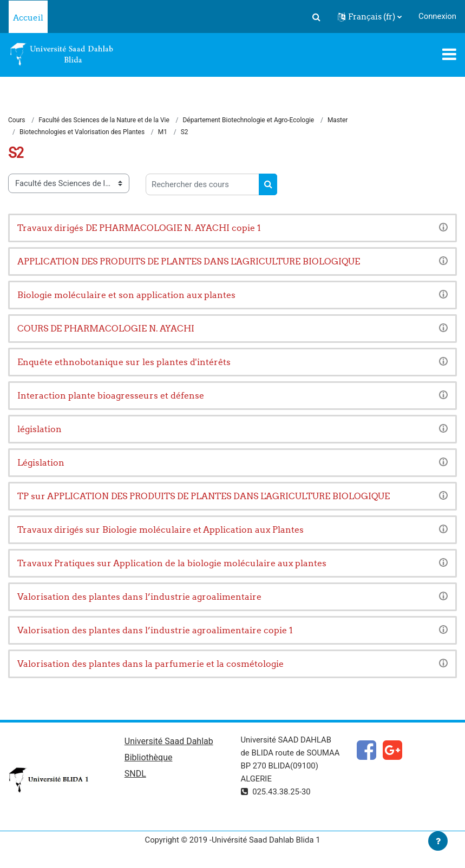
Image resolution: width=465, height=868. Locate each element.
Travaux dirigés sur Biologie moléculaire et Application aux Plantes (161, 529)
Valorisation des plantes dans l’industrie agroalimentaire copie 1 (155, 630)
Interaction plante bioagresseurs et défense (111, 395)
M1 (163, 132)
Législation (41, 462)
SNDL (135, 774)
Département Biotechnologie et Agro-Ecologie (248, 120)
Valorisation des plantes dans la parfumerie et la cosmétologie (150, 664)
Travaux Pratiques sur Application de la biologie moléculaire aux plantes (172, 563)
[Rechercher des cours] (202, 184)
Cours (17, 120)
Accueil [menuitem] (28, 18)
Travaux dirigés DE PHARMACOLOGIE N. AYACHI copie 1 (139, 228)
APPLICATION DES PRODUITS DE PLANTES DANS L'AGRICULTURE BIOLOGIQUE (189, 261)
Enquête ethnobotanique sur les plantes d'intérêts (124, 362)
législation (40, 429)
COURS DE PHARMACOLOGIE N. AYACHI (106, 328)
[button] (316, 17)
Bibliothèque (149, 757)
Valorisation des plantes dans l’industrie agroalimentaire (139, 597)
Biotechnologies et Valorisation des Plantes (82, 132)
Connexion (437, 16)
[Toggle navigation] (449, 54)
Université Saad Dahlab (169, 741)
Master (338, 120)
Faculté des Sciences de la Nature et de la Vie (104, 120)
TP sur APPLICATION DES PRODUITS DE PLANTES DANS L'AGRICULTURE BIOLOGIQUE (204, 496)
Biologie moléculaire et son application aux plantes (126, 295)
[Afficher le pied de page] (438, 841)
